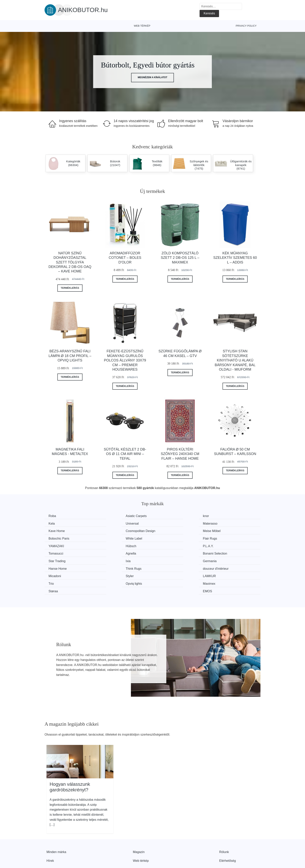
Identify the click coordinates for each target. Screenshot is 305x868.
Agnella (55, 545)
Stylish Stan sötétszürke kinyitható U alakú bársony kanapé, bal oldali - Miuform (235, 360)
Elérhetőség (227, 837)
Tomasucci (223, 538)
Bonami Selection (117, 545)
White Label (169, 531)
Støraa (165, 567)
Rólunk (224, 828)
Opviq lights (58, 567)
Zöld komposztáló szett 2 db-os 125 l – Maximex (180, 258)
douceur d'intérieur (229, 553)
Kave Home (168, 523)
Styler (109, 560)
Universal (56, 523)
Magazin (139, 828)
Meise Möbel (58, 531)
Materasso (112, 523)
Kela (219, 516)
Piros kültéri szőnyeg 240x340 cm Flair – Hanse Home (180, 454)
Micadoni (56, 560)
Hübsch (110, 538)
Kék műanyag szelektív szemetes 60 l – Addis (235, 258)
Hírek (50, 837)
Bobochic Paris (115, 531)
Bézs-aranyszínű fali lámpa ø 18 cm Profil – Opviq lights (70, 356)
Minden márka (56, 828)
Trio (218, 560)
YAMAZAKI (57, 538)
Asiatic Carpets (115, 516)
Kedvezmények (57, 845)
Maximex (111, 567)
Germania (56, 553)
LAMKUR (167, 560)
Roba (53, 516)
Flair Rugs (223, 531)
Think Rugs (168, 553)
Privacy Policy (246, 26)
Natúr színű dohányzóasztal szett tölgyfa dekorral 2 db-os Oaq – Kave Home (70, 262)
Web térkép (142, 26)
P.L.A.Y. (166, 538)
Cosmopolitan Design (231, 523)
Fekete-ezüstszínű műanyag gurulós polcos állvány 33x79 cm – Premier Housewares (125, 360)
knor (163, 516)
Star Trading (169, 545)
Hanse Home (114, 553)
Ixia (218, 545)
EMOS (220, 567)
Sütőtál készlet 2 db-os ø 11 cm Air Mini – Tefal (125, 454)
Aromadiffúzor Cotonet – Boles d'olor (125, 258)
